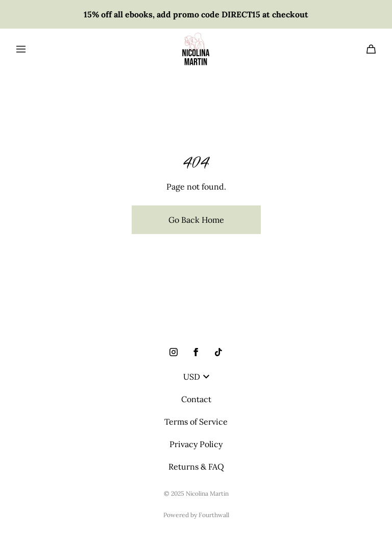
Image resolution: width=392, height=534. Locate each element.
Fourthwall (214, 515)
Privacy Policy (196, 444)
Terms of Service (196, 422)
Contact (196, 399)
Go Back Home (196, 220)
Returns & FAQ (196, 467)
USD (196, 377)
